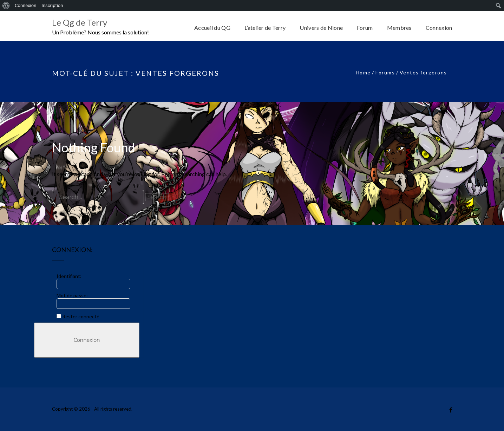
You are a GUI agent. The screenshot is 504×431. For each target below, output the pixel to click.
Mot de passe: (72, 295)
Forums (385, 72)
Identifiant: (69, 276)
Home (363, 72)
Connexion (87, 340)
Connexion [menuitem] (25, 5)
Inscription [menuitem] (52, 5)
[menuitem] (6, 6)
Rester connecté (81, 316)
